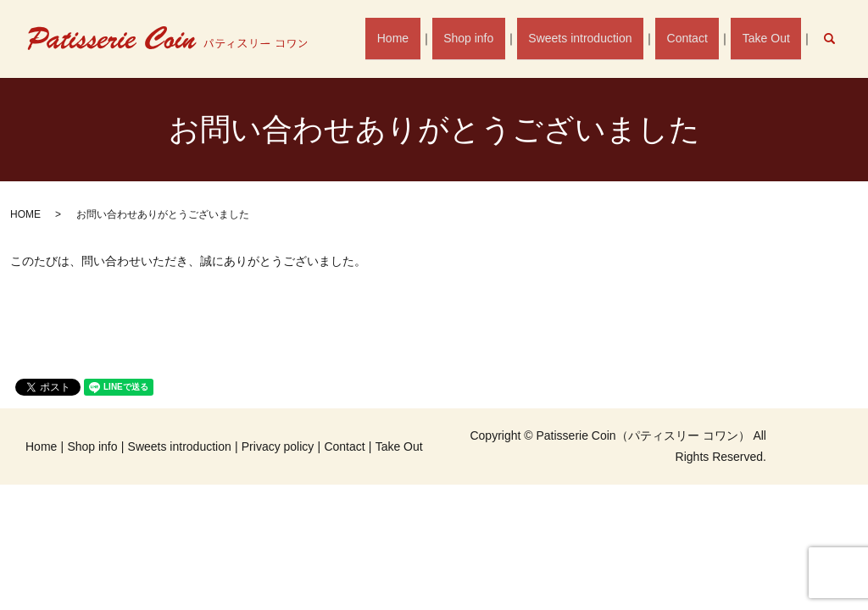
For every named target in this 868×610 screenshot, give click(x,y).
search (837, 38)
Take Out (770, 38)
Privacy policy (278, 446)
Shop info (490, 38)
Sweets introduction (596, 38)
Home (421, 38)
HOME (25, 214)
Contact (697, 38)
